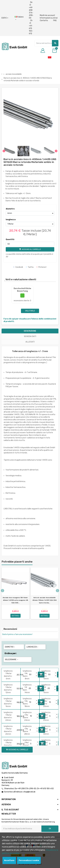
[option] (15, 594)
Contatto (44, 20)
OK (50, 829)
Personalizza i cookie (29, 860)
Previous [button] (3, 591)
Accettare (9, 860)
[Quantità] (30, 244)
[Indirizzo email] (21, 829)
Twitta (30, 267)
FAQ (55, 20)
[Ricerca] (46, 43)
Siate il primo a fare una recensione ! (17, 634)
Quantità (10, 239)
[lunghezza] (30, 224)
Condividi (18, 267)
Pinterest (42, 267)
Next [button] (57, 591)
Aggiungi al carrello (17, 750)
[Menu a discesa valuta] (5, 18)
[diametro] (30, 213)
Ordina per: (11, 653)
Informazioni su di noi (49, 18)
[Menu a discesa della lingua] (19, 18)
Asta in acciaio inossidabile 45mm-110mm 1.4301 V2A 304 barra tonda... (45, 600)
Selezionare (12, 660)
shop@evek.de (29, 792)
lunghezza (11, 220)
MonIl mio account (47, 15)
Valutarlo (30, 311)
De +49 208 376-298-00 (31, 10)
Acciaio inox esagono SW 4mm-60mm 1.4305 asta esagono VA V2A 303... (15, 600)
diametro (10, 209)
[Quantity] (31, 674)
